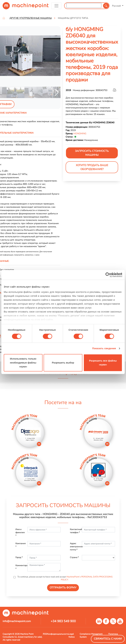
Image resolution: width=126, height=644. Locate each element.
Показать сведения (104, 348)
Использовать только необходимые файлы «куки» (23, 363)
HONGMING (80, 133)
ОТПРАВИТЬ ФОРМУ (63, 588)
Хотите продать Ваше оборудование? (92, 167)
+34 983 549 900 (63, 621)
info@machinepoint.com (17, 621)
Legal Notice (72, 635)
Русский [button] (117, 6)
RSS (45, 634)
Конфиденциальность (58, 634)
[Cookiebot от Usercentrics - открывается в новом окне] (108, 275)
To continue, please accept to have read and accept (65, 578)
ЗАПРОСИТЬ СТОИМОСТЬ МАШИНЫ (92, 153)
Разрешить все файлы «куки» (103, 363)
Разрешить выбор (63, 363)
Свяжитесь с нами (108, 639)
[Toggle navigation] (56, 6)
